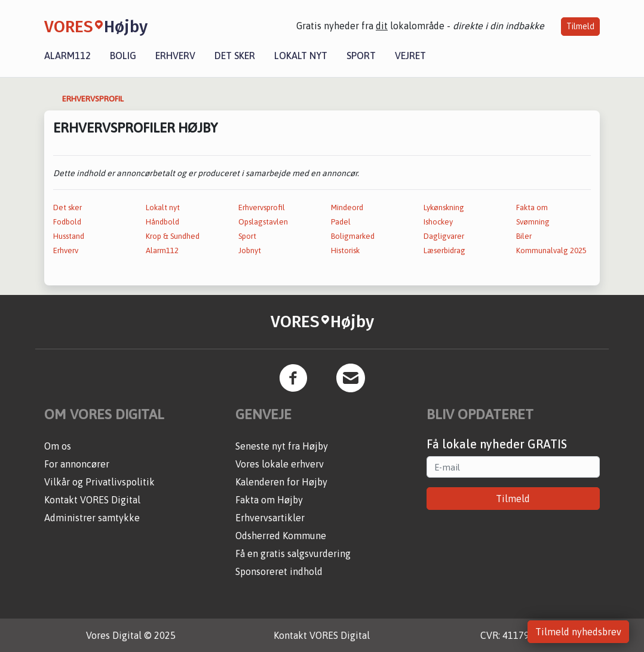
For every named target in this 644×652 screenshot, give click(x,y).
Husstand (69, 236)
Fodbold (67, 222)
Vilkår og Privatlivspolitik (99, 482)
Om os (58, 446)
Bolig (123, 56)
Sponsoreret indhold (279, 571)
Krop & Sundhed (173, 236)
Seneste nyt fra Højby (282, 446)
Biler (524, 236)
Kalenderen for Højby (281, 482)
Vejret (410, 56)
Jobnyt (250, 250)
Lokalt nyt (301, 56)
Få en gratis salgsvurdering (293, 553)
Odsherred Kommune (281, 536)
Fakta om (532, 207)
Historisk (345, 250)
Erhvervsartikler (270, 518)
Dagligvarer (444, 236)
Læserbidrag (444, 250)
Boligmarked (353, 236)
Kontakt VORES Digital (92, 500)
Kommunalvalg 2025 (551, 250)
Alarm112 (68, 56)
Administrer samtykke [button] (92, 518)
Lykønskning (444, 207)
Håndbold (162, 222)
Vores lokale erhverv (280, 464)
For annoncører (77, 464)
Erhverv (175, 56)
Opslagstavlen (263, 222)
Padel (341, 222)
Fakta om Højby (269, 500)
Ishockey (438, 222)
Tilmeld (580, 26)
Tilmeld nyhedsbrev (578, 632)
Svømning (533, 222)
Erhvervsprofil (262, 207)
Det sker (235, 56)
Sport (361, 56)
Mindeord (347, 207)
